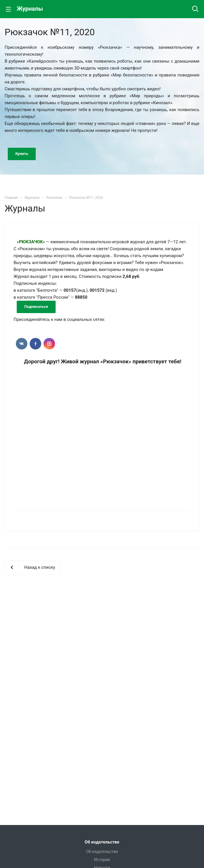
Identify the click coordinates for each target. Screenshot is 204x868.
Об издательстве (102, 842)
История (102, 860)
